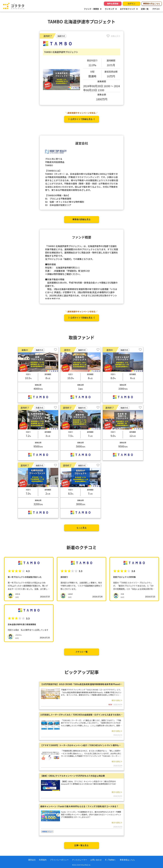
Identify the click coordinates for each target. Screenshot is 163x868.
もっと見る (81, 528)
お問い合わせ (96, 860)
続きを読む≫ (117, 700)
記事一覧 (145, 9)
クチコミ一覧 (82, 652)
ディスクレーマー (80, 860)
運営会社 (32, 860)
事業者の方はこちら (152, 4)
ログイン (131, 4)
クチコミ (156, 9)
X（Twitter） (111, 860)
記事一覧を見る (81, 845)
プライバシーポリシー (59, 860)
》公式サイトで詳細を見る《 (81, 119)
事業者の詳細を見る (81, 219)
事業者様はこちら (127, 860)
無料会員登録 (113, 4)
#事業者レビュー (47, 831)
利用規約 (43, 860)
